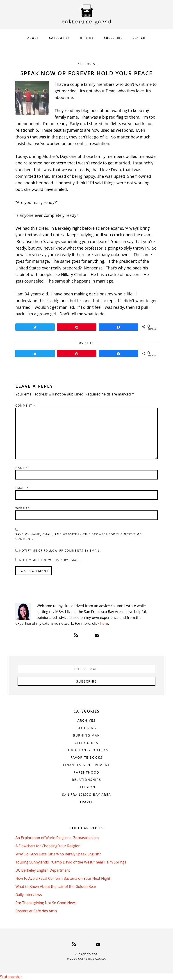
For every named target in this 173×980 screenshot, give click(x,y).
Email (22, 488)
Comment (25, 406)
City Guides (86, 743)
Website (22, 508)
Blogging (86, 728)
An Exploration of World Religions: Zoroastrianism (57, 838)
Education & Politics (87, 750)
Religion (86, 787)
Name (22, 468)
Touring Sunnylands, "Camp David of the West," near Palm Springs (71, 862)
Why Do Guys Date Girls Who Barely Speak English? (58, 854)
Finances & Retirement (86, 765)
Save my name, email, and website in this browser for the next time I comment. (80, 537)
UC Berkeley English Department (43, 870)
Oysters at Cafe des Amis (36, 911)
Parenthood (86, 772)
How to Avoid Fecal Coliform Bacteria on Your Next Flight (63, 878)
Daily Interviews (28, 895)
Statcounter (11, 977)
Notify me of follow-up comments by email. (60, 551)
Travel (87, 802)
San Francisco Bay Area (86, 794)
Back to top (87, 954)
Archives (86, 720)
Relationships (86, 780)
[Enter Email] (86, 669)
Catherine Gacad (86, 15)
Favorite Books (86, 757)
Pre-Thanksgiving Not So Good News (46, 903)
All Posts (86, 64)
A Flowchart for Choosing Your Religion (48, 846)
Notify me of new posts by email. (50, 560)
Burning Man (87, 735)
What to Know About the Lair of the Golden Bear (56, 886)
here (104, 623)
